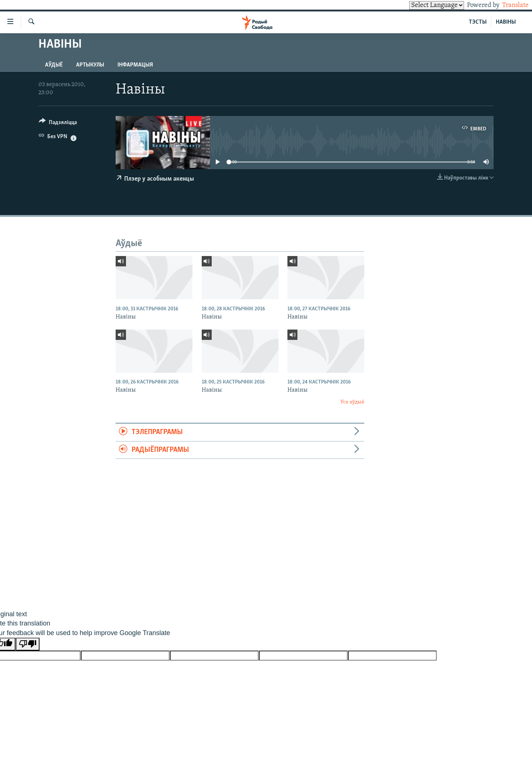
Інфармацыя (135, 65)
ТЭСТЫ (478, 22)
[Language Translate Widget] (424, 5)
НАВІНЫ (506, 22)
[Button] (58, 124)
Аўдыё (54, 65)
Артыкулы (90, 65)
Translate (509, 5)
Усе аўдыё (352, 402)
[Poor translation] (28, 644)
